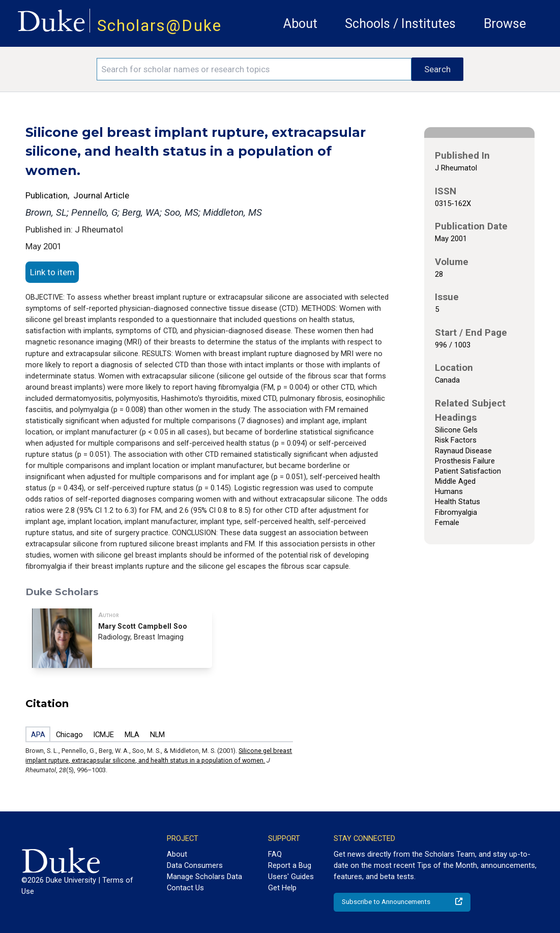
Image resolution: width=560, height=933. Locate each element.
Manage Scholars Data (204, 877)
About (300, 24)
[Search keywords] (254, 69)
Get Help (282, 888)
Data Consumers (195, 865)
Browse (505, 24)
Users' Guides (291, 877)
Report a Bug (290, 865)
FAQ (275, 854)
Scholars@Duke (159, 26)
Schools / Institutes (400, 24)
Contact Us (185, 888)
